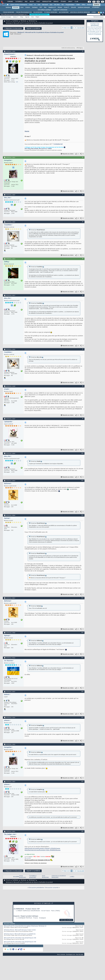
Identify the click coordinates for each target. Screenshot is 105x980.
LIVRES (94, 12)
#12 (82, 515)
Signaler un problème (33, 28)
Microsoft (45, 5)
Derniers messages (6, 17)
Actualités (16, 877)
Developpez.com (71, 954)
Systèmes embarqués (84, 7)
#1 (83, 51)
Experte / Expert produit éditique (26, 916)
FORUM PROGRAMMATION (24, 12)
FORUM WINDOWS (9, 12)
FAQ (26, 2)
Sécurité (73, 7)
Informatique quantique (44, 10)
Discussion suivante (52, 888)
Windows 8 (32, 21)
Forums (10, 2)
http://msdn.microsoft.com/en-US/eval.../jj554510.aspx (42, 848)
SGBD (78, 5)
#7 (83, 349)
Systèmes (97, 5)
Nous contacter (61, 954)
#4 (83, 222)
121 (17, 82)
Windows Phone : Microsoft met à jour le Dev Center (20, 930)
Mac (45, 7)
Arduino (28, 7)
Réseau (60, 7)
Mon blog (28, 149)
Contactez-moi (58, 144)
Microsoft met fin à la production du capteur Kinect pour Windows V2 (25, 926)
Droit (70, 2)
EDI (63, 5)
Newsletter (47, 2)
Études (63, 2)
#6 (83, 295)
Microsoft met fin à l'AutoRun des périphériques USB (20, 938)
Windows (16, 7)
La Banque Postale (25, 918)
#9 (83, 419)
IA (35, 5)
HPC (41, 7)
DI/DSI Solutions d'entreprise (19, 5)
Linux (22, 7)
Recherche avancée (99, 17)
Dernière (81, 28)
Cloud (31, 5)
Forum (8, 21)
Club (76, 2)
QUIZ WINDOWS (64, 12)
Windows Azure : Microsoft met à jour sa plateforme (20, 934)
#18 (82, 744)
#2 (83, 157)
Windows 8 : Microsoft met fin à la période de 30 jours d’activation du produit (41, 32)
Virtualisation (96, 7)
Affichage (79, 48)
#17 (82, 717)
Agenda (27, 17)
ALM (39, 5)
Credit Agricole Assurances (29, 911)
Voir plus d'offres (66, 920)
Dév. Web (57, 5)
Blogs (32, 2)
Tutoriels (19, 2)
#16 (82, 691)
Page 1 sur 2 (67, 28)
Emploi (56, 2)
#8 (83, 386)
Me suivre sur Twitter (45, 149)
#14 (82, 633)
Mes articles (35, 149)
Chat (38, 2)
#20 (82, 831)
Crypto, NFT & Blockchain (60, 10)
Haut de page (80, 954)
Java (51, 5)
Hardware (35, 7)
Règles (37, 17)
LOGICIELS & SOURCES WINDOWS (80, 12)
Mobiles (90, 5)
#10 (82, 453)
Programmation (70, 5)
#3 (83, 195)
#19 (82, 781)
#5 (83, 259)
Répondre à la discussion (13, 28)
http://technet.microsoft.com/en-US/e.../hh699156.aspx (43, 850)
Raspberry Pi (52, 7)
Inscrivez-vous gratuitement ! (39, 14)
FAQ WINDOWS (38, 12)
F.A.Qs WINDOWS (23, 877)
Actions (15, 17)
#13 (82, 598)
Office (84, 5)
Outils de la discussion (68, 48)
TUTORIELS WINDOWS (51, 12)
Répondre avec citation (67, 154)
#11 (82, 480)
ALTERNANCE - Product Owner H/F (27, 909)
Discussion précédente (36, 888)
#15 (82, 658)
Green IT (66, 7)
